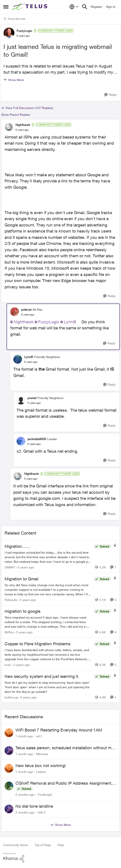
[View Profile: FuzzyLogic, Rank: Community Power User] (9, 33)
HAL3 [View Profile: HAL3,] (42, 812)
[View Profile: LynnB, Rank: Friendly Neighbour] (18, 359)
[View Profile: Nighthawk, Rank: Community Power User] (9, 127)
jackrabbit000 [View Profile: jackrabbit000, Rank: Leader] (37, 439)
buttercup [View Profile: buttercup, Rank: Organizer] (11, 697)
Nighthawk (24, 322)
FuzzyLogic (49, 322)
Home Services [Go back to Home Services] (14, 19)
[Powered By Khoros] (60, 858)
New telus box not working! (41, 766)
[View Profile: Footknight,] (9, 786)
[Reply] (110, 95)
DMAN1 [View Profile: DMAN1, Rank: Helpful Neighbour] (10, 567)
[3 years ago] (21, 665)
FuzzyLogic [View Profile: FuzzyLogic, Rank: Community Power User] (24, 31)
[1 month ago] (24, 736)
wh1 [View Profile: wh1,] (39, 736)
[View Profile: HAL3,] (9, 809)
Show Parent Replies (16, 115)
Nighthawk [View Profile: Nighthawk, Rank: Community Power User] (23, 125)
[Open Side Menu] (6, 7)
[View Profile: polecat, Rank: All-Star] (15, 312)
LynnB (70, 322)
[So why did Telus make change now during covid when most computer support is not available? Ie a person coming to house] (48, 589)
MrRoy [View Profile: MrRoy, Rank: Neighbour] (9, 632)
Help (61, 845)
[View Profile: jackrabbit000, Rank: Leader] (21, 441)
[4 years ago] (28, 697)
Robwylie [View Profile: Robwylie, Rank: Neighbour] (11, 600)
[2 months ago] (25, 795)
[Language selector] (74, 7)
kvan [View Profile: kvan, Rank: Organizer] (8, 665)
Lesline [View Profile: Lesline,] (41, 771)
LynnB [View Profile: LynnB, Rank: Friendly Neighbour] (29, 357)
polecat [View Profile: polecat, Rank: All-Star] (26, 309)
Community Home (16, 845)
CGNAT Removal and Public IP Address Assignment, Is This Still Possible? (64, 783)
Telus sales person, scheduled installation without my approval (65, 748)
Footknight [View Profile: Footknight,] (45, 795)
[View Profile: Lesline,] (9, 768)
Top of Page (43, 845)
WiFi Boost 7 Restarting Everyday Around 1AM (59, 730)
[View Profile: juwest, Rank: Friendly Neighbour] (21, 400)
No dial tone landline (34, 806)
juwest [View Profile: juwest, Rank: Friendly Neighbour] (32, 398)
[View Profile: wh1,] (9, 733)
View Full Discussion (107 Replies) (27, 108)
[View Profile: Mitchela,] (9, 751)
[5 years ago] (25, 567)
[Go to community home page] (31, 7)
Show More (14, 80)
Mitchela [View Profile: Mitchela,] (42, 754)
